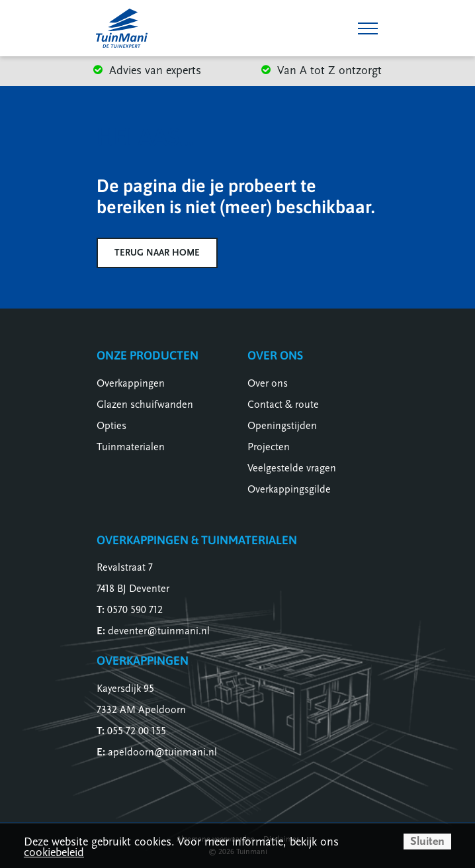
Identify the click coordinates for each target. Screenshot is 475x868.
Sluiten (427, 841)
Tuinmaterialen (131, 447)
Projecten (269, 447)
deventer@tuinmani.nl (159, 631)
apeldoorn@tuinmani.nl (162, 752)
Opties (111, 426)
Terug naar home (157, 253)
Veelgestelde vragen (292, 468)
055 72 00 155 (137, 731)
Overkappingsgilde (289, 489)
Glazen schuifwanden (145, 405)
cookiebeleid (54, 852)
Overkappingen (131, 383)
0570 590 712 (135, 610)
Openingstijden (282, 426)
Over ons (268, 383)
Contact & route (283, 405)
